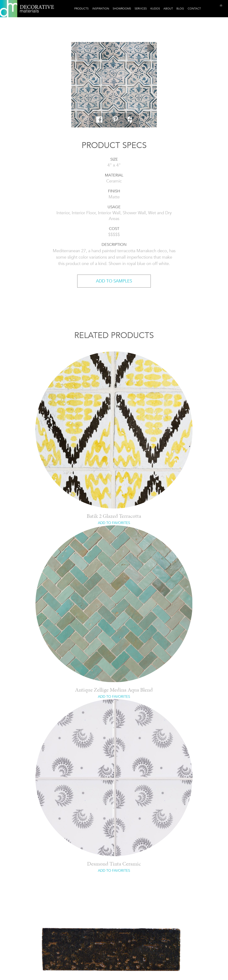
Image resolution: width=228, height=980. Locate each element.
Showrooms (122, 9)
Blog (180, 9)
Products (81, 9)
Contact (194, 9)
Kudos (155, 9)
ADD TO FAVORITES (114, 523)
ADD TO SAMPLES (114, 281)
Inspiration (101, 9)
